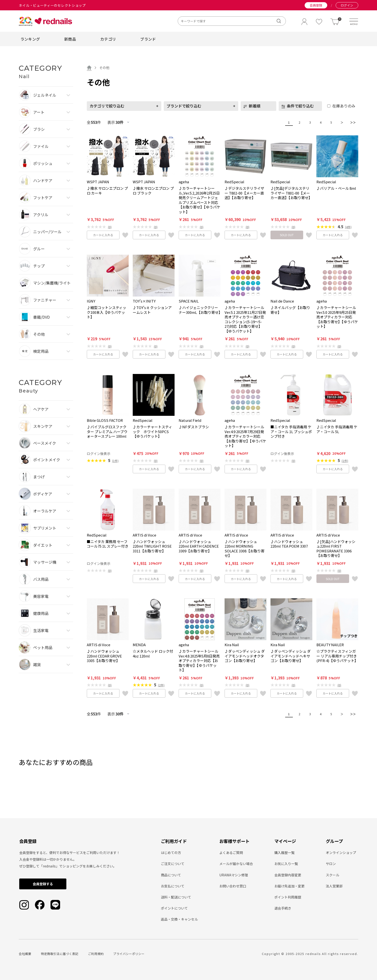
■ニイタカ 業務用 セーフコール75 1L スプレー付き (108, 544)
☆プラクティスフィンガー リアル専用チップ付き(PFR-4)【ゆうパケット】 (337, 656)
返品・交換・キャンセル (179, 919)
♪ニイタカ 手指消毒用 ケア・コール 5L (337, 429)
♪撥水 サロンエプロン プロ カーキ (107, 191)
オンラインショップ (341, 853)
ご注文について (173, 864)
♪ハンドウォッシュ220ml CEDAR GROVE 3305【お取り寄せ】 (104, 656)
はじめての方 (171, 853)
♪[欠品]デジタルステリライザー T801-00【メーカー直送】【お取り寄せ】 (291, 193)
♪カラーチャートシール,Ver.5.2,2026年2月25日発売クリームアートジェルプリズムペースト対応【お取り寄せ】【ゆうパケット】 (199, 200)
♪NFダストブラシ (194, 427)
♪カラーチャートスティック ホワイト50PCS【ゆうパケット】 (152, 432)
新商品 (70, 39)
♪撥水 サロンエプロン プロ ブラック (153, 191)
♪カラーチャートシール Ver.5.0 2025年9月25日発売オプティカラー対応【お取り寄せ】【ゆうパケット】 (337, 317)
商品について (171, 875)
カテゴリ (108, 39)
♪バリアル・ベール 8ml (336, 188)
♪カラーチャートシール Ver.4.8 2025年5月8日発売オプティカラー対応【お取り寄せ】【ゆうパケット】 (199, 661)
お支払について (173, 886)
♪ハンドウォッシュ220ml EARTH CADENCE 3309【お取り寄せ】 (199, 546)
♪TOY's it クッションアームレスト (152, 310)
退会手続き (283, 908)
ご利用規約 (96, 954)
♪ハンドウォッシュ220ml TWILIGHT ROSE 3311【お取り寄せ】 (152, 546)
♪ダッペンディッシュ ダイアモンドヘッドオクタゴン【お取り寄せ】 (245, 656)
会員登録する (43, 884)
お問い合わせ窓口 (233, 886)
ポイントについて (174, 908)
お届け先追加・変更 (289, 886)
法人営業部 (334, 886)
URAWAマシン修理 (234, 875)
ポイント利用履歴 (288, 897)
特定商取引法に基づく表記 (60, 954)
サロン (331, 864)
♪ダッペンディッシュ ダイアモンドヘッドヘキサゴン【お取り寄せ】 (291, 656)
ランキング (30, 39)
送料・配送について (176, 897)
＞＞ (352, 122)
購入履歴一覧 (284, 853)
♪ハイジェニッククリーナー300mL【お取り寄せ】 (200, 310)
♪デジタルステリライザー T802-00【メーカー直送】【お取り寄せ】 (244, 193)
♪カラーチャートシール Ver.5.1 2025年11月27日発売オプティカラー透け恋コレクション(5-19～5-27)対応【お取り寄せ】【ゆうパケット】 (245, 319)
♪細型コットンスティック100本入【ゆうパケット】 (107, 312)
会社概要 (25, 954)
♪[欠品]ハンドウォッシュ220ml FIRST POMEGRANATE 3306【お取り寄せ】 (336, 549)
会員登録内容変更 (288, 875)
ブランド (148, 39)
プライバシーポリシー (129, 954)
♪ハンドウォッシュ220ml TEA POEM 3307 (289, 544)
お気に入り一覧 (286, 864)
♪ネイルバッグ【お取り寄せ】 (290, 310)
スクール (333, 875)
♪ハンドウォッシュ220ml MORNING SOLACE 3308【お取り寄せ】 (245, 549)
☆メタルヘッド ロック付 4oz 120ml (153, 654)
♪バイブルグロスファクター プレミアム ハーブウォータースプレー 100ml (107, 432)
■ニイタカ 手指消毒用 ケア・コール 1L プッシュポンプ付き (291, 432)
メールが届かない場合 (236, 864)
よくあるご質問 (231, 853)
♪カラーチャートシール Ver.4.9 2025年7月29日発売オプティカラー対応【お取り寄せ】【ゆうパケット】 (245, 436)
